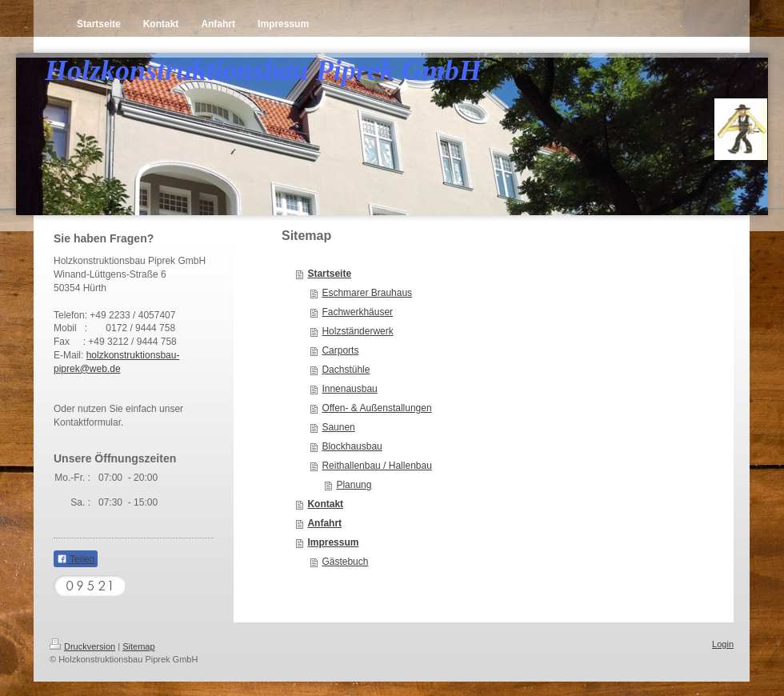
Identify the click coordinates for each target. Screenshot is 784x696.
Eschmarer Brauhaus (367, 293)
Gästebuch (345, 562)
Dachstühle (346, 370)
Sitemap (138, 646)
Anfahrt (324, 523)
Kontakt (325, 504)
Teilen (76, 559)
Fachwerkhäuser (357, 312)
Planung (354, 485)
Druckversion (82, 646)
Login (723, 644)
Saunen (338, 427)
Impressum (333, 542)
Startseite (329, 274)
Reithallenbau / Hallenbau (376, 466)
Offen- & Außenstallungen (376, 408)
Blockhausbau (352, 446)
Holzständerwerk (357, 331)
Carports (340, 350)
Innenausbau (349, 389)
